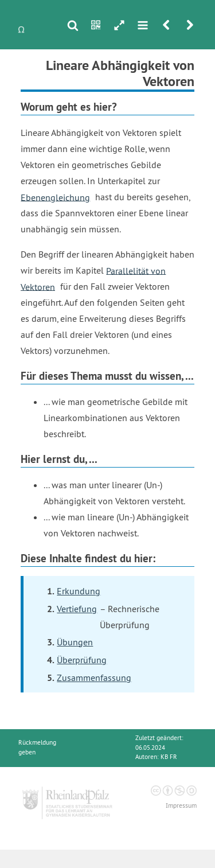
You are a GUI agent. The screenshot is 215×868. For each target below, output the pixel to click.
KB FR (169, 757)
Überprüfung (82, 660)
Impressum (181, 806)
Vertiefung (77, 609)
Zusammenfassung (94, 678)
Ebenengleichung (55, 197)
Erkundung (79, 591)
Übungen (75, 642)
